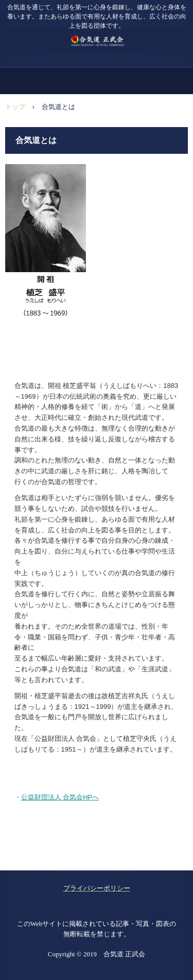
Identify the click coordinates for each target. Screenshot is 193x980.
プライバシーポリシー (97, 888)
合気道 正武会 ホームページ (97, 36)
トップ (15, 107)
